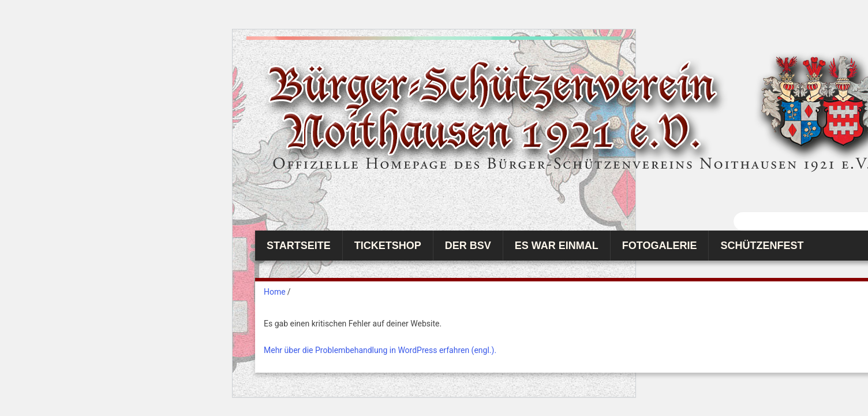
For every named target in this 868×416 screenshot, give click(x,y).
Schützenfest (762, 246)
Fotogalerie (660, 246)
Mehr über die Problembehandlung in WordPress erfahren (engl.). (380, 350)
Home (275, 292)
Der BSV (468, 246)
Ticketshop (388, 246)
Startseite (299, 246)
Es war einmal (557, 246)
